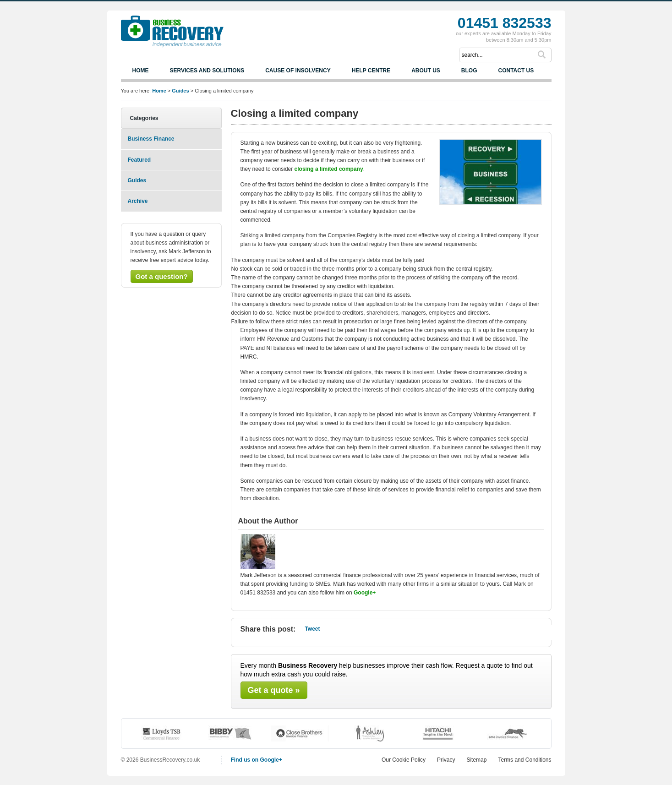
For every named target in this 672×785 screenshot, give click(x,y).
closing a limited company (329, 169)
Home (141, 71)
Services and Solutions (207, 71)
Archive (138, 201)
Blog (469, 71)
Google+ (365, 593)
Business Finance (151, 139)
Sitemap (476, 760)
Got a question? (162, 276)
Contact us (516, 71)
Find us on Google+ (257, 760)
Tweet (312, 629)
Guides (137, 180)
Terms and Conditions (524, 760)
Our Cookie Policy (404, 760)
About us (426, 71)
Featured (139, 160)
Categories (144, 118)
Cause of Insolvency (298, 71)
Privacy (446, 760)
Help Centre (371, 71)
